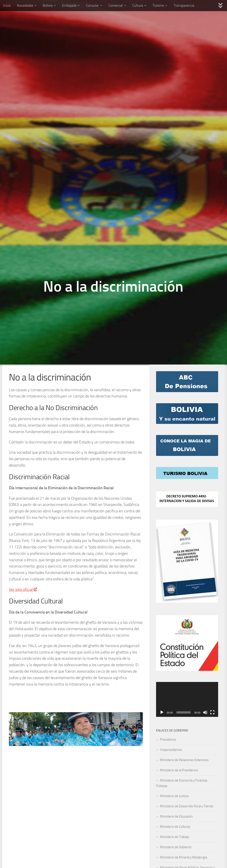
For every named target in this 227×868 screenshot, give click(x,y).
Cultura (138, 5)
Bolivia (48, 5)
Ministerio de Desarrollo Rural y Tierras (187, 806)
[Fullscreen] (212, 712)
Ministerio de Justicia (174, 796)
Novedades (25, 5)
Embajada (69, 5)
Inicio (7, 5)
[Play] (162, 712)
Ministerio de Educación (176, 816)
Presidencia (168, 740)
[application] (187, 700)
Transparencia (184, 5)
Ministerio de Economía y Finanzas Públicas (182, 783)
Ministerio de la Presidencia (179, 770)
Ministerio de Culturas (175, 827)
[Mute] (205, 712)
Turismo (158, 5)
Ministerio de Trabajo (175, 837)
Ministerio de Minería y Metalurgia (184, 857)
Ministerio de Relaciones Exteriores (184, 760)
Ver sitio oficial (23, 589)
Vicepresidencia (171, 750)
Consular (92, 5)
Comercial (116, 5)
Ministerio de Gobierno (176, 847)
